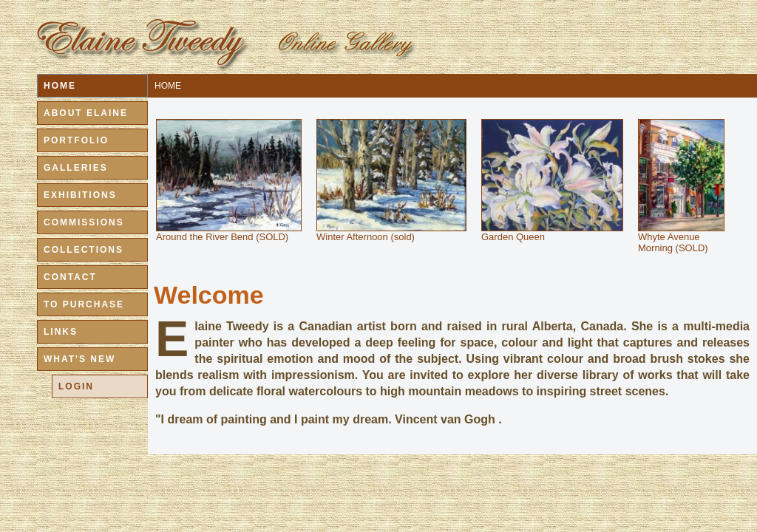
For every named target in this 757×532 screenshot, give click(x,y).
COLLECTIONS (84, 250)
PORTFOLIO (76, 140)
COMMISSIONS (84, 222)
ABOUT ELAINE (86, 113)
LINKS (61, 332)
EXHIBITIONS (80, 195)
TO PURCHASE (84, 304)
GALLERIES (76, 168)
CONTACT (70, 277)
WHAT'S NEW (79, 359)
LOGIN (76, 386)
